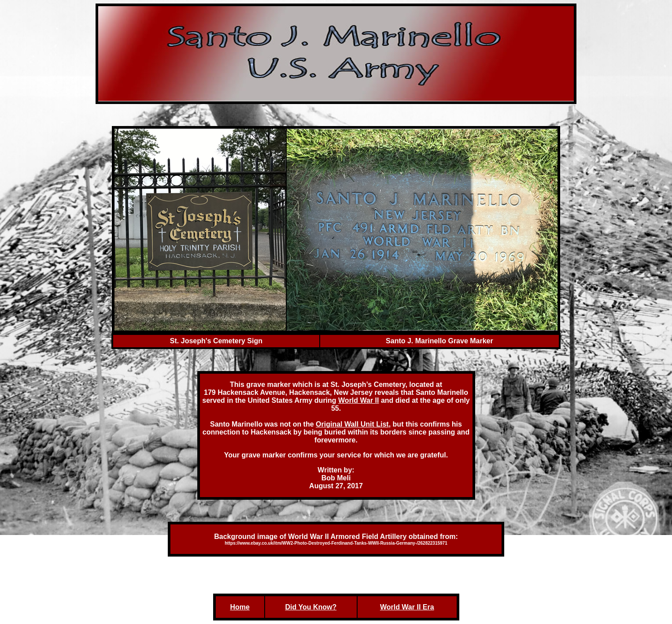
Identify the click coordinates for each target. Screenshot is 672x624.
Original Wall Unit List (352, 424)
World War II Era (407, 607)
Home (240, 607)
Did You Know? (311, 607)
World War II (358, 400)
